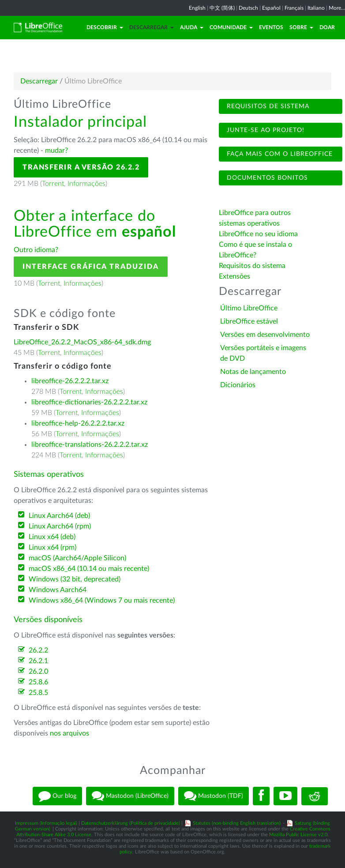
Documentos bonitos (266, 178)
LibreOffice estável (249, 321)
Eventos (271, 27)
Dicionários (238, 385)
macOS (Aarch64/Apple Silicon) (77, 558)
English (197, 8)
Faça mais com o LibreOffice (279, 154)
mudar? (56, 151)
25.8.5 (38, 693)
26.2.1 (38, 661)
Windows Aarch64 (58, 590)
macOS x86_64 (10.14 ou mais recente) (89, 569)
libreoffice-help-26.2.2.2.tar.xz (78, 423)
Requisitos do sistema (253, 266)
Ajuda (192, 27)
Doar (327, 27)
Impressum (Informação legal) (46, 823)
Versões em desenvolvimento (265, 335)
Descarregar (152, 27)
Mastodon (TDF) (214, 796)
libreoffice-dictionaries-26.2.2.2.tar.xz (89, 402)
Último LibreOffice (249, 308)
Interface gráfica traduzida (91, 267)
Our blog (57, 796)
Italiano (316, 8)
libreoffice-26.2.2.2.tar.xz (70, 381)
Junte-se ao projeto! (264, 130)
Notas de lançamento (253, 372)
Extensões (234, 276)
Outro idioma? (36, 250)
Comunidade (231, 27)
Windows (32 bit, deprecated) (75, 579)
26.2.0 (38, 672)
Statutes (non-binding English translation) (237, 823)
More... (337, 8)
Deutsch (248, 8)
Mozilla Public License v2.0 (298, 835)
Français (294, 8)
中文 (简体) (222, 8)
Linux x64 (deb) (52, 537)
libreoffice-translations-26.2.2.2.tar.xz (90, 445)
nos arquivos (69, 733)
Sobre (301, 27)
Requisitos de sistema (267, 106)
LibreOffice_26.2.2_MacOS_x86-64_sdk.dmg (82, 342)
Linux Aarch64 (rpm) (60, 526)
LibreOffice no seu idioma (258, 234)
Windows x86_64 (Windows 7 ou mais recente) (102, 600)
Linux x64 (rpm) (52, 547)
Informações (86, 184)
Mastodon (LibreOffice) (130, 796)
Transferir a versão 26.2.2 (81, 167)
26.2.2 (38, 650)
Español (271, 8)
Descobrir (105, 27)
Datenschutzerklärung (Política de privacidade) (131, 823)
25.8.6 (38, 682)
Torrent (53, 184)
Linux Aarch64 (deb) (59, 516)
